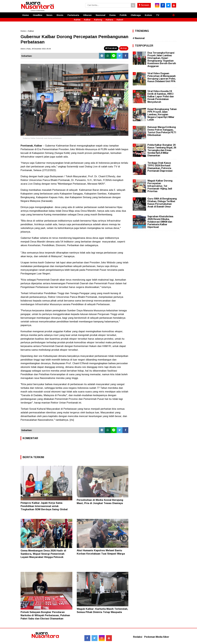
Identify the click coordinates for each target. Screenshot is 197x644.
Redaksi (138, 637)
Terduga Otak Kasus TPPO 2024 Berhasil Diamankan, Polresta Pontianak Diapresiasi (160, 167)
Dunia (112, 15)
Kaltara (109, 20)
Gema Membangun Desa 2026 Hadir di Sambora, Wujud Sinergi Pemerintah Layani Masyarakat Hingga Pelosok (43, 554)
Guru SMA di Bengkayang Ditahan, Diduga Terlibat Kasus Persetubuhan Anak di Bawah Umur (162, 203)
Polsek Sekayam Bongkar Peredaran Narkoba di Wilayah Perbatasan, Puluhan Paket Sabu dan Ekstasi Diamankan (45, 615)
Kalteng (98, 20)
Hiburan (87, 15)
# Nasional (139, 38)
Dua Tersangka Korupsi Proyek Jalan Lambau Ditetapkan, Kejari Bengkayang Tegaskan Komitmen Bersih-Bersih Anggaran (162, 59)
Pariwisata (73, 15)
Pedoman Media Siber (157, 637)
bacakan (111, 48)
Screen (144, 5)
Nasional (100, 15)
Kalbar (87, 20)
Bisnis (60, 15)
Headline (38, 15)
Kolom (148, 15)
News (49, 15)
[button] (173, 14)
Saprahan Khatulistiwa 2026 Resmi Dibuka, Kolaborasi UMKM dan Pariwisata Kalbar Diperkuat (160, 222)
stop (124, 48)
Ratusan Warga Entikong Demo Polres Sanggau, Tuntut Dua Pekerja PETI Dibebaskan (162, 131)
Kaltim (77, 20)
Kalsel (120, 20)
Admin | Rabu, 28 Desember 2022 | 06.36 (36, 49)
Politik (123, 15)
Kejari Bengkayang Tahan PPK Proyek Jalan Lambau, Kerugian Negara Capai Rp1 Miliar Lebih (162, 115)
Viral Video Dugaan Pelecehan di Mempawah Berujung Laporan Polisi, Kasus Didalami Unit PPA (162, 77)
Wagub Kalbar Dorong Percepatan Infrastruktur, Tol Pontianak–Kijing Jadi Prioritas (160, 186)
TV (158, 15)
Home (26, 15)
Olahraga (136, 15)
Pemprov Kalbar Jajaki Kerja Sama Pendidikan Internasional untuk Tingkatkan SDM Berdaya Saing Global (44, 506)
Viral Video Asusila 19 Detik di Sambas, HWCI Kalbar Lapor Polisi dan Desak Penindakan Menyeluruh (161, 97)
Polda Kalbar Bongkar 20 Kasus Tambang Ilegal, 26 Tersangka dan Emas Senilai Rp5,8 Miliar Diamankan (162, 150)
